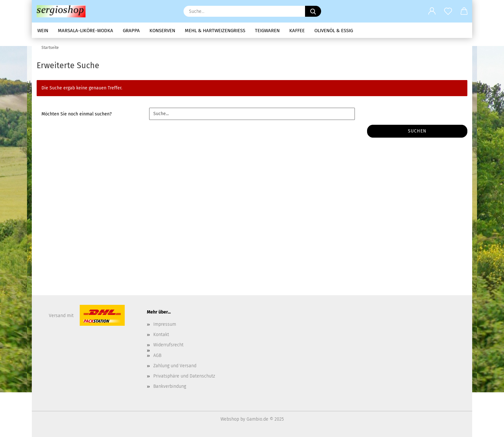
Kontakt (161, 335)
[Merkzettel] (448, 11)
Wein (43, 31)
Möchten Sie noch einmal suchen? (76, 114)
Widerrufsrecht (168, 345)
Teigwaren (267, 31)
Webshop (230, 419)
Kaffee (297, 31)
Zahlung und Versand (175, 366)
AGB (157, 355)
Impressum (165, 324)
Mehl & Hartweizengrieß (215, 31)
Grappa (131, 31)
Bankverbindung (170, 386)
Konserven (162, 31)
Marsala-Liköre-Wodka (85, 31)
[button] (432, 11)
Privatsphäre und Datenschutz (184, 376)
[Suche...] (313, 11)
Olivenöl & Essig (334, 31)
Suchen (417, 131)
